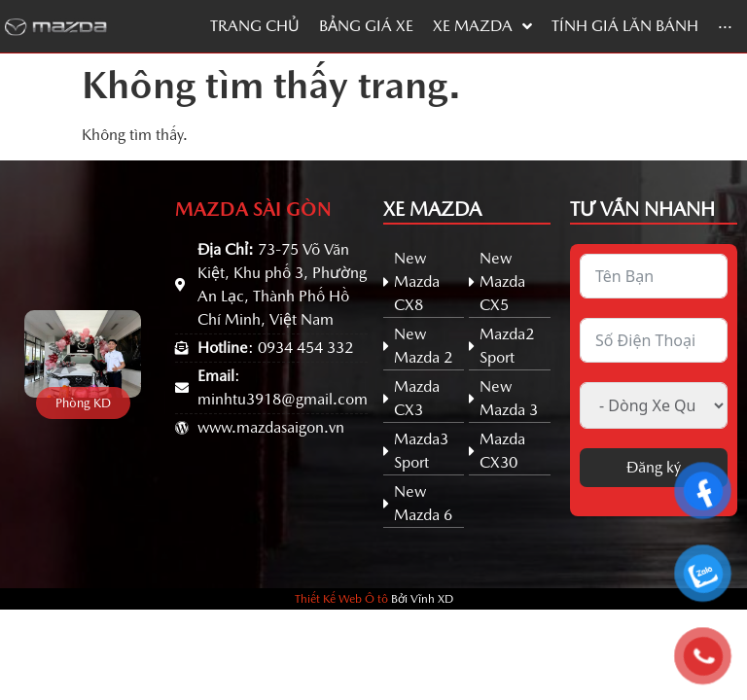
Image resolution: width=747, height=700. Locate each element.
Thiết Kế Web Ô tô (341, 599)
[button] (83, 403)
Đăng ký (654, 467)
